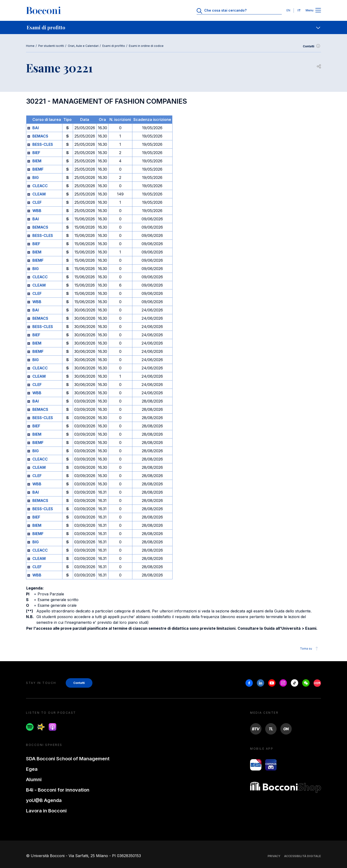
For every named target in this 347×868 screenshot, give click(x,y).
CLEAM (39, 194)
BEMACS (40, 136)
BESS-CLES (43, 144)
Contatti (312, 46)
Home (30, 46)
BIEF (36, 153)
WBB (37, 211)
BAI (36, 128)
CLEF (37, 202)
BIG (36, 177)
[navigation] (173, 27)
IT (299, 10)
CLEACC (40, 186)
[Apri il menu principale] (318, 11)
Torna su (310, 649)
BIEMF (38, 169)
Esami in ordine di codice (146, 46)
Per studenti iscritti (51, 46)
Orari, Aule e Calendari (83, 46)
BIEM (37, 161)
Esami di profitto (114, 46)
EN (288, 10)
